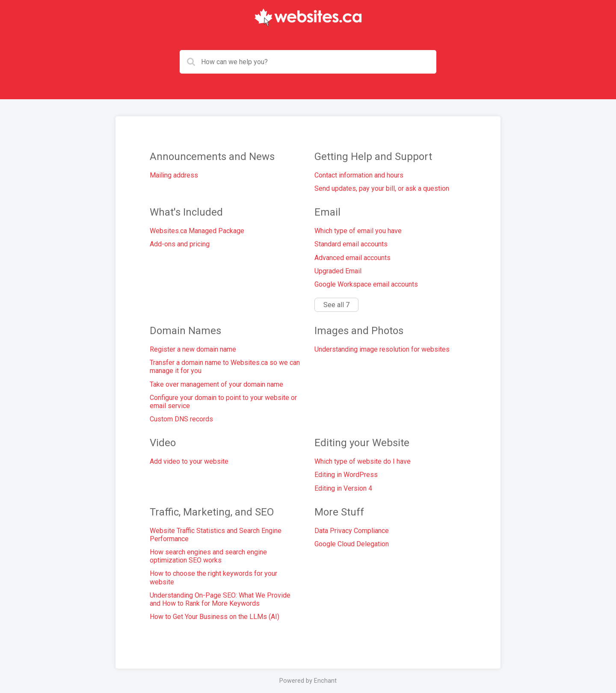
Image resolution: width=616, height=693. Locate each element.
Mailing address (174, 175)
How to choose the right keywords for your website (213, 577)
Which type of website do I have (363, 461)
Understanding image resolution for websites (382, 349)
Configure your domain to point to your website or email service (223, 402)
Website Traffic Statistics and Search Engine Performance (216, 535)
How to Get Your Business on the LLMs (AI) (215, 617)
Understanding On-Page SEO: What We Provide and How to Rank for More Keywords (220, 599)
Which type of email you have (358, 231)
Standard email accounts (351, 244)
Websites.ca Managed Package (197, 231)
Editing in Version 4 (343, 488)
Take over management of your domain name (216, 384)
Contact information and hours (359, 175)
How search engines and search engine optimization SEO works (208, 556)
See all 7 (336, 305)
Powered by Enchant (308, 681)
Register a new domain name (193, 349)
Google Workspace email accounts (366, 284)
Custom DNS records (181, 419)
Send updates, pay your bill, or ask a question (382, 188)
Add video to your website (189, 461)
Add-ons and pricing (180, 244)
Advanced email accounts (352, 258)
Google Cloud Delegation (352, 544)
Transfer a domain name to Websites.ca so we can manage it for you (225, 367)
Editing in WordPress (346, 475)
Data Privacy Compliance (352, 531)
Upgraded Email (338, 271)
